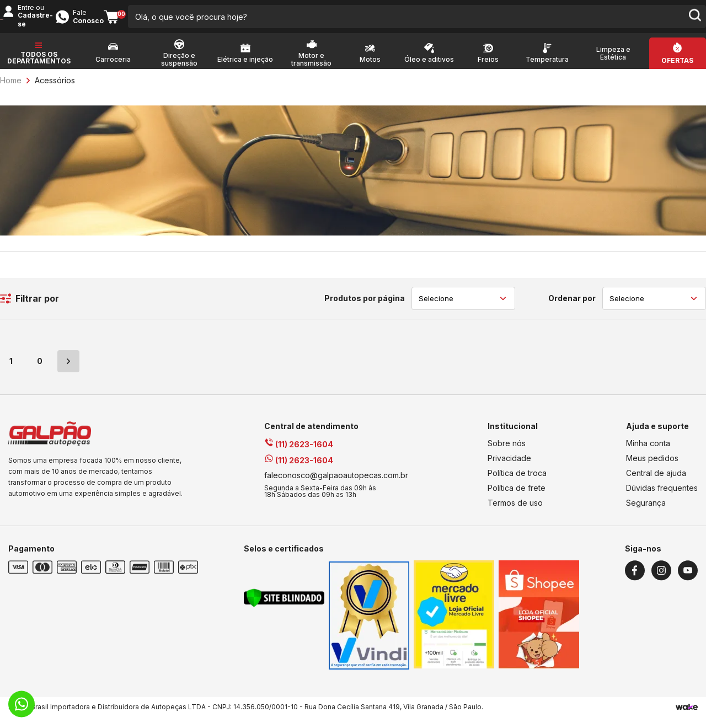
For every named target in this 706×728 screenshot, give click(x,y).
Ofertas (677, 72)
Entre (534, 17)
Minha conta (648, 454)
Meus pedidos (652, 469)
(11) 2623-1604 (299, 455)
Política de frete (517, 499)
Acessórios (55, 91)
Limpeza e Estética (613, 65)
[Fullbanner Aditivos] (353, 243)
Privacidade (509, 469)
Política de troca (517, 484)
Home (11, 91)
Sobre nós (507, 454)
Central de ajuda (656, 484)
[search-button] (466, 22)
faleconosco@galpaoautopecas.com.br (336, 486)
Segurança (646, 514)
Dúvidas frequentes (662, 499)
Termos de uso (515, 514)
